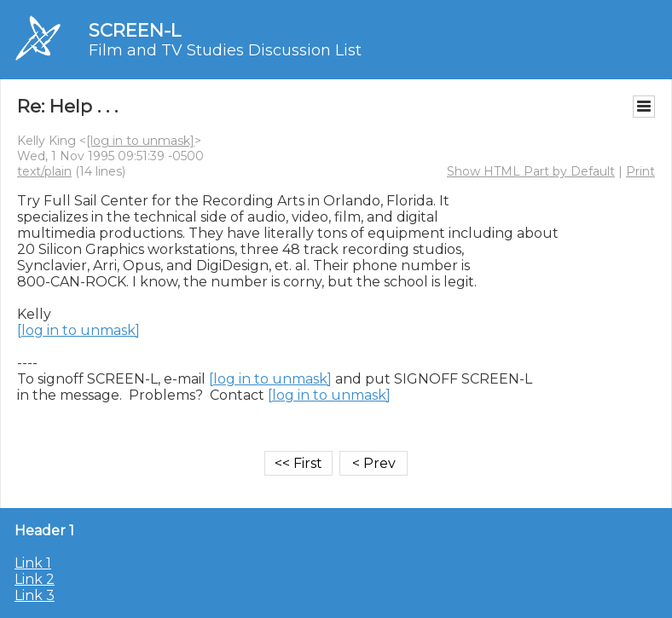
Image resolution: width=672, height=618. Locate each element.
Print (640, 171)
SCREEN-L (135, 30)
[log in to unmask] (140, 141)
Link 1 (33, 563)
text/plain (44, 171)
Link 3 (35, 595)
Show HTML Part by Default (531, 171)
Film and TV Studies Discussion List (225, 50)
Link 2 (35, 579)
